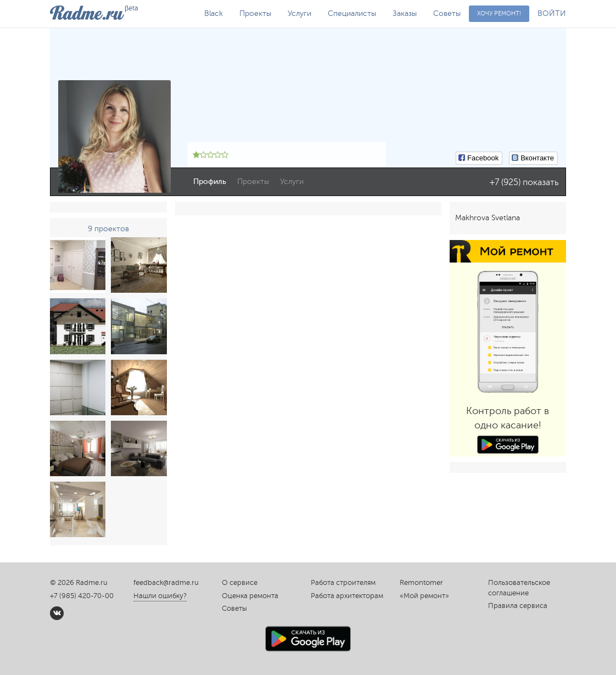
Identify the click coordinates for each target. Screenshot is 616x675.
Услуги (299, 13)
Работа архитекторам (347, 596)
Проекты (255, 13)
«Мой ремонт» (424, 596)
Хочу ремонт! (499, 13)
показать (541, 182)
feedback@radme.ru (166, 583)
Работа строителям (343, 583)
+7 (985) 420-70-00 (82, 596)
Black (214, 13)
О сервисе (240, 583)
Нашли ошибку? (160, 596)
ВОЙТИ (552, 13)
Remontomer (421, 583)
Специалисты (352, 13)
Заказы (405, 13)
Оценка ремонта (250, 596)
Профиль (210, 182)
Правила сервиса (518, 606)
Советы (447, 13)
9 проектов (108, 229)
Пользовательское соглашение (519, 588)
